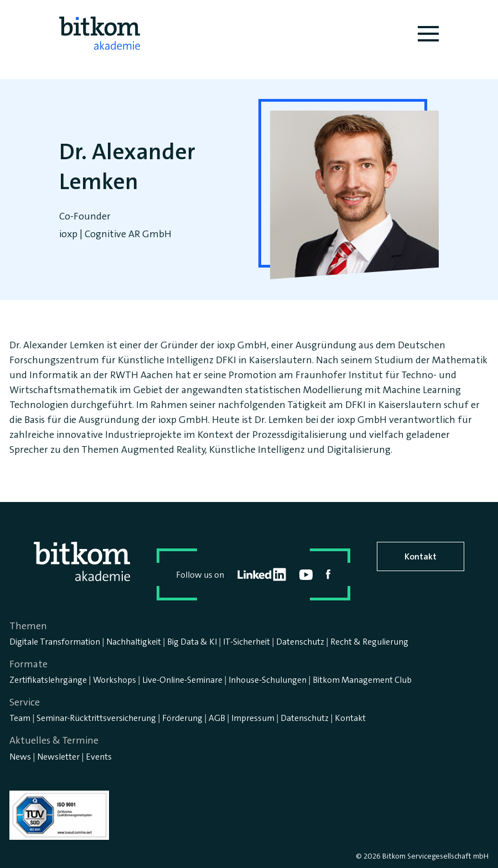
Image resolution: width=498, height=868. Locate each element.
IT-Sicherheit (247, 642)
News (20, 757)
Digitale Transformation (55, 642)
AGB (217, 718)
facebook (328, 574)
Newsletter (58, 757)
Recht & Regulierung (369, 642)
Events (99, 757)
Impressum (253, 718)
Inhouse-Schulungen (268, 680)
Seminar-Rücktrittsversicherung (96, 718)
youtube (306, 575)
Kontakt (421, 556)
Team (20, 718)
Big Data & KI (192, 642)
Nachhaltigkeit (134, 642)
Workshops (115, 680)
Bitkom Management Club (362, 680)
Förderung (182, 718)
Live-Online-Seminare (182, 680)
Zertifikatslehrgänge (48, 680)
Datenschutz (300, 642)
